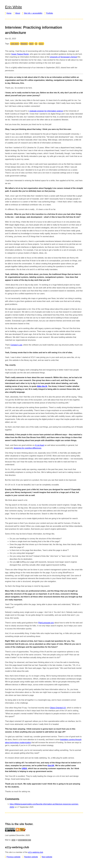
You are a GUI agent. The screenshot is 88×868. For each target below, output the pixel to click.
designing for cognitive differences (27, 448)
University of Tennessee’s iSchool (63, 57)
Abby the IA (42, 386)
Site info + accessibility (33, 13)
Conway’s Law (16, 345)
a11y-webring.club (36, 852)
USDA (24, 768)
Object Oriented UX (58, 708)
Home (9, 13)
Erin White (14, 7)
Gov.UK (51, 766)
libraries (24, 44)
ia (36, 44)
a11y (41, 44)
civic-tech (15, 44)
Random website (31, 857)
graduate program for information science (46, 111)
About (18, 13)
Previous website (13, 857)
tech (31, 44)
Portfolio (50, 13)
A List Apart (40, 445)
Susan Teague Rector (20, 54)
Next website (47, 857)
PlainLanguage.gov (46, 623)
